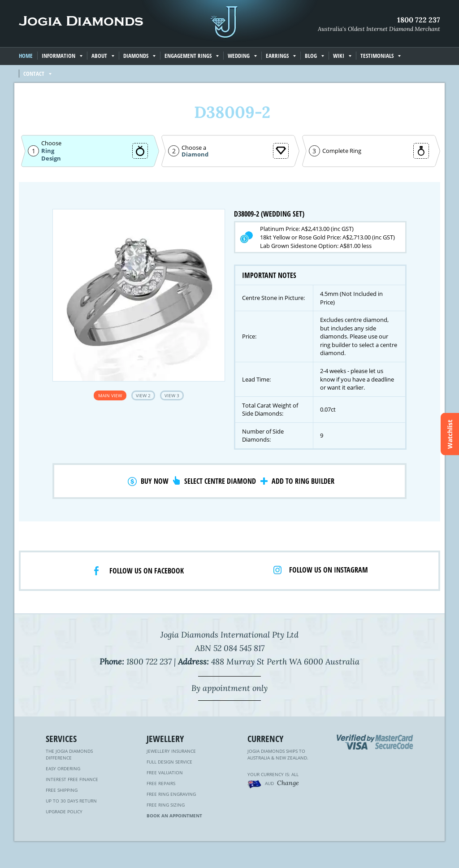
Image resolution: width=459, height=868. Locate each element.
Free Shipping (62, 790)
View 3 (172, 395)
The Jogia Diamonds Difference (69, 754)
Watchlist (450, 434)
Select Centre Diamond (220, 481)
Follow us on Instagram (329, 570)
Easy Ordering (63, 768)
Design (51, 158)
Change (288, 783)
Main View (110, 395)
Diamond (195, 154)
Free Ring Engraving (171, 794)
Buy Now (155, 481)
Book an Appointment (174, 816)
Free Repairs (161, 783)
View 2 (143, 395)
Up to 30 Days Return (71, 801)
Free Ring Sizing (166, 805)
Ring (48, 151)
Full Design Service (169, 762)
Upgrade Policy (64, 812)
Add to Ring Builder (303, 481)
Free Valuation (165, 773)
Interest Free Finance (72, 779)
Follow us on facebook (147, 571)
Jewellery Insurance (171, 751)
